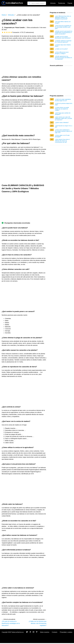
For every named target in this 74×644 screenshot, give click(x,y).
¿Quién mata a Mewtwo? (62, 123)
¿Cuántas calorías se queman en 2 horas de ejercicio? (63, 41)
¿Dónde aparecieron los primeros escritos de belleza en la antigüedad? (64, 58)
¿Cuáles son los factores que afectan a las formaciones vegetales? (38, 623)
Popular (70, 3)
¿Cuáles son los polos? (61, 49)
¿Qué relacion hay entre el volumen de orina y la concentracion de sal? (62, 141)
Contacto (55, 632)
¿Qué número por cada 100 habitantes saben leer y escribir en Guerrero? (64, 118)
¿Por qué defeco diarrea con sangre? (63, 22)
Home (4, 15)
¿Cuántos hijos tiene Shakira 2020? (63, 46)
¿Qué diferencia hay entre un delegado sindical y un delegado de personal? (63, 18)
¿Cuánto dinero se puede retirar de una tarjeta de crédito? (62, 109)
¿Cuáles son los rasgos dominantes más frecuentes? (63, 37)
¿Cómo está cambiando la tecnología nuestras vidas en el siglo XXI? (64, 131)
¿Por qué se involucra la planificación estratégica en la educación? (11, 623)
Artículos (53, 3)
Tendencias (62, 3)
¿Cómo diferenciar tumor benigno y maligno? (62, 53)
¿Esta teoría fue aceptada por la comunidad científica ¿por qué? (63, 27)
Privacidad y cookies (66, 632)
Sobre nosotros (45, 632)
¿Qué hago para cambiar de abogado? (63, 114)
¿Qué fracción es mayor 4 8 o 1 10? (64, 126)
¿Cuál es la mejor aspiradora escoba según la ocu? (63, 100)
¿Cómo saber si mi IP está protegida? (62, 136)
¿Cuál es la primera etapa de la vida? (64, 104)
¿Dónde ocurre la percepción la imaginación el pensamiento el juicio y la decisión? (64, 33)
